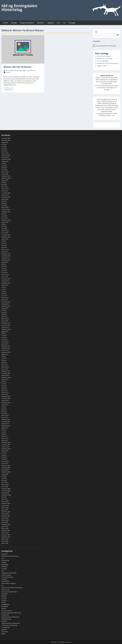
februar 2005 (5, 520)
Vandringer (5, 632)
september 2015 (6, 329)
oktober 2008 (5, 493)
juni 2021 (4, 214)
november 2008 (6, 491)
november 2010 (6, 445)
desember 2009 (6, 466)
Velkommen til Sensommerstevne (107, 63)
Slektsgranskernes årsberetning (10, 617)
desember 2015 (6, 323)
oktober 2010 (5, 447)
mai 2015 (4, 335)
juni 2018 (4, 266)
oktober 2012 (5, 401)
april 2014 (4, 363)
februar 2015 (5, 342)
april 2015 (4, 338)
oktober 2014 (5, 350)
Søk (96, 32)
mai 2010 (4, 455)
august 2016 (5, 308)
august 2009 (5, 474)
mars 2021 (4, 216)
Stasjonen (4, 621)
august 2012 (5, 405)
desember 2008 (6, 489)
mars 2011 (4, 436)
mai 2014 (4, 361)
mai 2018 (4, 268)
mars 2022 (4, 205)
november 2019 (6, 235)
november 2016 (6, 302)
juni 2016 (4, 310)
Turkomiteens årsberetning (9, 625)
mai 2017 (4, 291)
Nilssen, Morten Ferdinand (17, 67)
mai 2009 (4, 478)
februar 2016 (5, 319)
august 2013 (5, 380)
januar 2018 (5, 277)
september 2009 (6, 472)
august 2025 (5, 142)
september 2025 (6, 140)
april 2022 (4, 203)
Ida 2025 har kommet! (104, 56)
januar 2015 (5, 344)
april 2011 (4, 434)
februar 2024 (5, 172)
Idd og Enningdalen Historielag (19, 8)
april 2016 (4, 315)
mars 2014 (4, 365)
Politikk (4, 602)
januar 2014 (5, 369)
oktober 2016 (5, 304)
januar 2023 (5, 191)
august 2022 (5, 199)
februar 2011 (5, 438)
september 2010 (6, 449)
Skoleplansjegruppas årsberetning (11, 613)
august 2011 (5, 428)
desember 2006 (6, 512)
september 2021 (6, 212)
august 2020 (5, 222)
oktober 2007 (5, 505)
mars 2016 (4, 317)
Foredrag (4, 569)
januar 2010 (5, 463)
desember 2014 (6, 346)
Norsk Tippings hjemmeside (107, 86)
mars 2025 (4, 151)
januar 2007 (5, 510)
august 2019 (5, 239)
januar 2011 (5, 440)
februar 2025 (5, 153)
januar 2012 (5, 417)
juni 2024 (4, 163)
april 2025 (4, 149)
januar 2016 (5, 321)
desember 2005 (6, 516)
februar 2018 (5, 275)
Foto (58, 23)
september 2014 (6, 352)
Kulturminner (5, 590)
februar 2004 (5, 529)
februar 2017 (5, 298)
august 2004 (5, 526)
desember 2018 (6, 254)
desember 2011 (6, 419)
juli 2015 (4, 333)
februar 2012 (5, 415)
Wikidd (3, 634)
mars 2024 (4, 170)
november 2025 (6, 138)
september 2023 (6, 178)
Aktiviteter (41, 23)
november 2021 (6, 210)
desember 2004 (6, 524)
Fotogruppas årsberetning (9, 573)
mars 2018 (4, 273)
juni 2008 (4, 497)
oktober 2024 (5, 157)
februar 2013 (5, 392)
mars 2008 (4, 499)
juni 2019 (4, 243)
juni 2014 (4, 359)
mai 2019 (4, 245)
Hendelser (4, 579)
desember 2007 (6, 503)
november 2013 (6, 373)
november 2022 (6, 193)
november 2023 (6, 176)
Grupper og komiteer (27, 23)
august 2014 (5, 354)
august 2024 (5, 161)
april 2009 (4, 480)
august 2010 (5, 451)
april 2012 (4, 411)
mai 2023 (4, 182)
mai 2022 (4, 201)
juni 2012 (4, 409)
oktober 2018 (5, 258)
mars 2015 (4, 340)
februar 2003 (5, 533)
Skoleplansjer (5, 615)
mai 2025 (4, 147)
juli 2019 (4, 241)
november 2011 (6, 422)
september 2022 (6, 197)
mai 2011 (4, 432)
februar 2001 (5, 539)
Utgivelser (51, 23)
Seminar (4, 609)
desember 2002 (6, 535)
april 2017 (4, 294)
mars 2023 (4, 187)
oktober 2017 (5, 281)
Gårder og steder (6, 575)
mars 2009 (4, 482)
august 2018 (5, 262)
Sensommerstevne (7, 611)
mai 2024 (4, 166)
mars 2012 (4, 413)
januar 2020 (5, 233)
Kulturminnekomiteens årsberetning (12, 588)
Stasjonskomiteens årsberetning (11, 623)
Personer (8, 72)
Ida (64, 23)
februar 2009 (5, 484)
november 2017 (6, 279)
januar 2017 (5, 300)
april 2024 (4, 168)
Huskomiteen (5, 581)
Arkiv (3, 558)
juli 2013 (4, 382)
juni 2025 (4, 145)
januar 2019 (5, 252)
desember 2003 (6, 531)
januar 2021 (5, 218)
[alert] (107, 46)
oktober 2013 (5, 375)
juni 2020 (4, 226)
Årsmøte (4, 562)
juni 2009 (4, 476)
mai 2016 (4, 312)
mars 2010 (4, 459)
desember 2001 (6, 537)
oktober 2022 (5, 195)
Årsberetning (5, 560)
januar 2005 (5, 522)
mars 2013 (4, 390)
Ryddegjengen (5, 604)
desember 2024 (6, 155)
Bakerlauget (5, 564)
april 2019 (4, 247)
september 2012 (6, 403)
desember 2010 (6, 442)
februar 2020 (5, 231)
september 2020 (6, 220)
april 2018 (4, 270)
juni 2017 (4, 289)
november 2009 (6, 468)
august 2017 (5, 285)
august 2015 (5, 331)
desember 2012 (6, 396)
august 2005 (5, 518)
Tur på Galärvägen (103, 61)
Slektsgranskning (6, 619)
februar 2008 (5, 501)
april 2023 (4, 184)
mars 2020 (4, 228)
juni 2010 (4, 453)
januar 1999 (5, 543)
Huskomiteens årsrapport (9, 583)
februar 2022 (5, 208)
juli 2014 (4, 356)
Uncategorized (6, 627)
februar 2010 (5, 461)
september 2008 (6, 495)
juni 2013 (4, 384)
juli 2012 (4, 407)
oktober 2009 (5, 470)
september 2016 (6, 306)
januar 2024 (5, 174)
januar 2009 (5, 487)
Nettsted (4, 596)
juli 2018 (4, 264)
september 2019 (6, 237)
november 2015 (6, 325)
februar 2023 (5, 189)
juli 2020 (4, 224)
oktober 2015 (5, 327)
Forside (5, 23)
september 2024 (6, 159)
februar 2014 (5, 367)
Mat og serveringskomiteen (9, 592)
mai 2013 (4, 386)
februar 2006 (5, 514)
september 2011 (6, 426)
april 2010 (4, 457)
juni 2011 (4, 430)
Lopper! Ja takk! (102, 66)
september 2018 (6, 260)
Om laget (14, 23)
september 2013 (6, 377)
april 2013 (4, 388)
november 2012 (6, 398)
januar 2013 (5, 394)
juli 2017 (4, 287)
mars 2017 (4, 296)
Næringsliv (4, 594)
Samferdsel (5, 606)
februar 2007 (5, 508)
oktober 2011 (5, 424)
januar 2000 (5, 541)
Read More (8, 89)
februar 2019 (5, 249)
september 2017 (6, 283)
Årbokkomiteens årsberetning (10, 556)
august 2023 (5, 180)
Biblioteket (4, 567)
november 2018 (6, 256)
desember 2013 (6, 371)
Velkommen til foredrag (104, 59)
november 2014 (6, 348)
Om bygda (72, 23)
